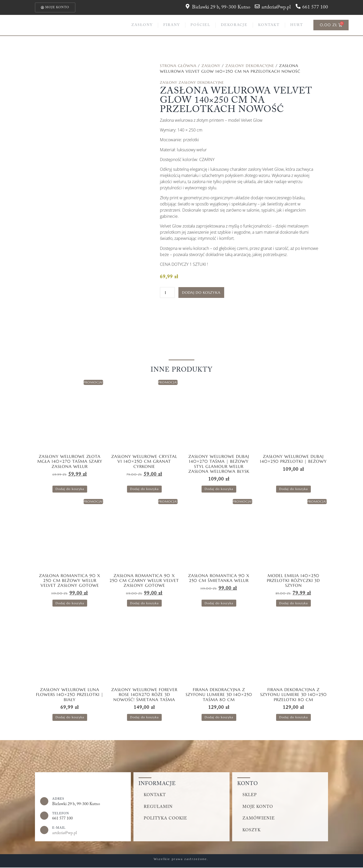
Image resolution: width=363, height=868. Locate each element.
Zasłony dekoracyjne (250, 66)
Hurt (297, 25)
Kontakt (269, 25)
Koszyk (252, 831)
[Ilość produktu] (167, 293)
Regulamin (158, 807)
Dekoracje (234, 25)
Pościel (200, 25)
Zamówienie (259, 819)
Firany (172, 25)
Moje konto (258, 807)
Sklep (250, 795)
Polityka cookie (166, 819)
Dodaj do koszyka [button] (70, 489)
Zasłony (142, 25)
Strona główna (178, 66)
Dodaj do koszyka (201, 293)
